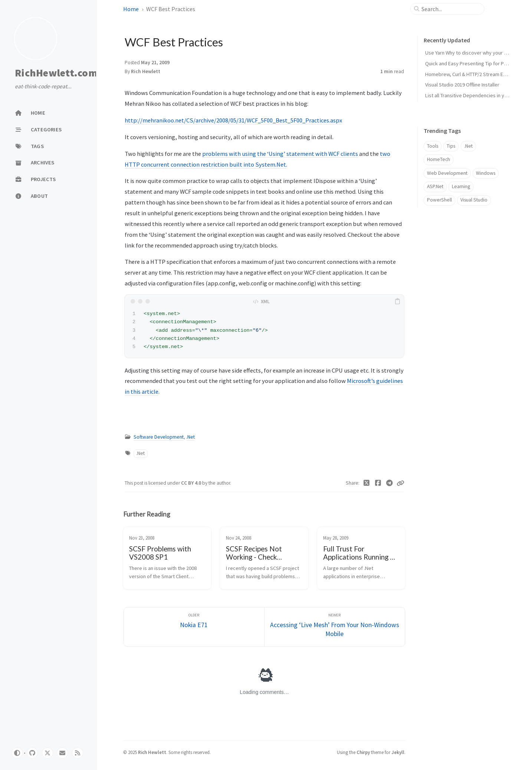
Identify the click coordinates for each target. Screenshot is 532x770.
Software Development (159, 437)
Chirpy (363, 752)
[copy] (397, 301)
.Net (191, 437)
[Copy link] (400, 483)
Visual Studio (474, 200)
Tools (433, 146)
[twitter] (47, 753)
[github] (32, 753)
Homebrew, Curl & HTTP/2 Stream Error (468, 74)
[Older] (194, 627)
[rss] (78, 753)
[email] (62, 753)
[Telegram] (389, 483)
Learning (461, 186)
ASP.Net (435, 186)
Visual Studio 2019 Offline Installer (462, 85)
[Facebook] (378, 483)
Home (131, 9)
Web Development (447, 173)
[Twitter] (367, 483)
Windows (486, 173)
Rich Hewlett (146, 71)
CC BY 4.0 (192, 483)
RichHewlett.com (56, 73)
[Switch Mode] (17, 753)
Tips (451, 146)
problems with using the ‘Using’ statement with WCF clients (280, 154)
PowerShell (439, 200)
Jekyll (398, 752)
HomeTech (439, 159)
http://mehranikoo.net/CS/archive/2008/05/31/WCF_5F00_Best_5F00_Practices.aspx (233, 120)
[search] (450, 9)
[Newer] (335, 627)
